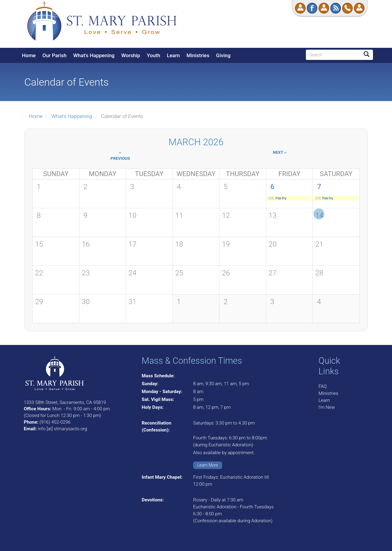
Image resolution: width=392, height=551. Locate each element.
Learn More (208, 465)
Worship (131, 55)
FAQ (323, 386)
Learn (173, 55)
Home (29, 55)
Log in (359, 8)
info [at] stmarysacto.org (62, 429)
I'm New (327, 407)
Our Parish (54, 55)
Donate (300, 8)
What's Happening (94, 55)
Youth (154, 55)
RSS (336, 8)
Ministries (198, 55)
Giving (223, 55)
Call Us (347, 8)
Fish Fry (281, 198)
